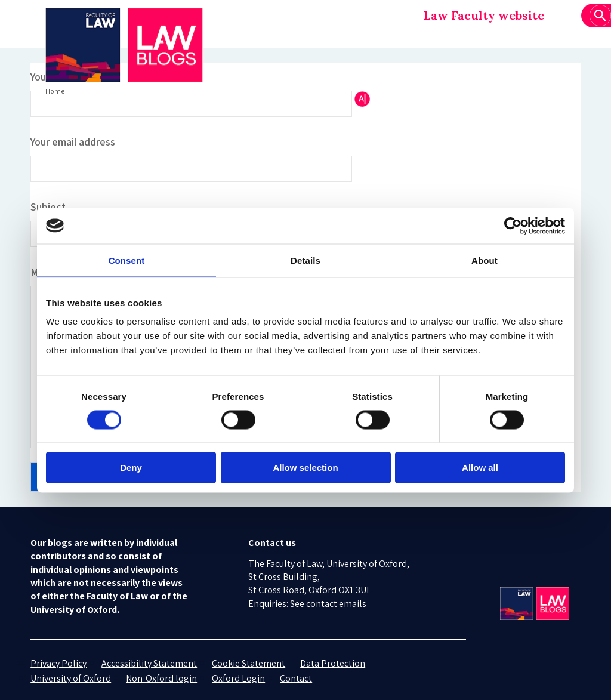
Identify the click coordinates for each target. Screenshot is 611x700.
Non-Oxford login (161, 678)
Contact (296, 678)
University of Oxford (71, 678)
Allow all (480, 468)
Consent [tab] (127, 260)
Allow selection (305, 468)
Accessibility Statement (149, 663)
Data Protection (333, 663)
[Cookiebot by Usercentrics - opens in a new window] (513, 226)
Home (55, 91)
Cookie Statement (249, 663)
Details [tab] (305, 260)
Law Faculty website (484, 15)
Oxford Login (238, 678)
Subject (48, 207)
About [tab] (485, 260)
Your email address (73, 142)
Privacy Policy (58, 663)
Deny (131, 468)
